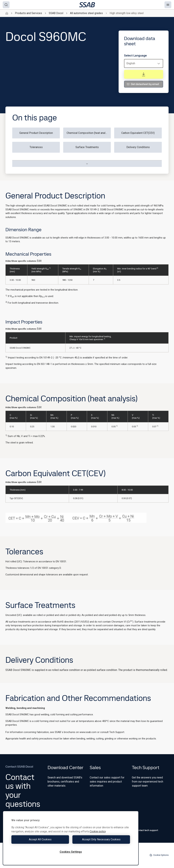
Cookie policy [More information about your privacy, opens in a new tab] (98, 831)
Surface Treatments (87, 147)
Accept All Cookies (40, 839)
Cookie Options (159, 855)
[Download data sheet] (144, 74)
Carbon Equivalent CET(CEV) (138, 133)
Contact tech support (145, 830)
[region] (71, 838)
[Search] (6, 5)
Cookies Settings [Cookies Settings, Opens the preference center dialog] (71, 852)
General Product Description (36, 133)
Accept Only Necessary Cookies (101, 839)
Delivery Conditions (138, 147)
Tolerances (36, 147)
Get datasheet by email (143, 84)
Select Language (135, 55)
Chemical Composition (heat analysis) (89, 133)
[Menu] (168, 5)
